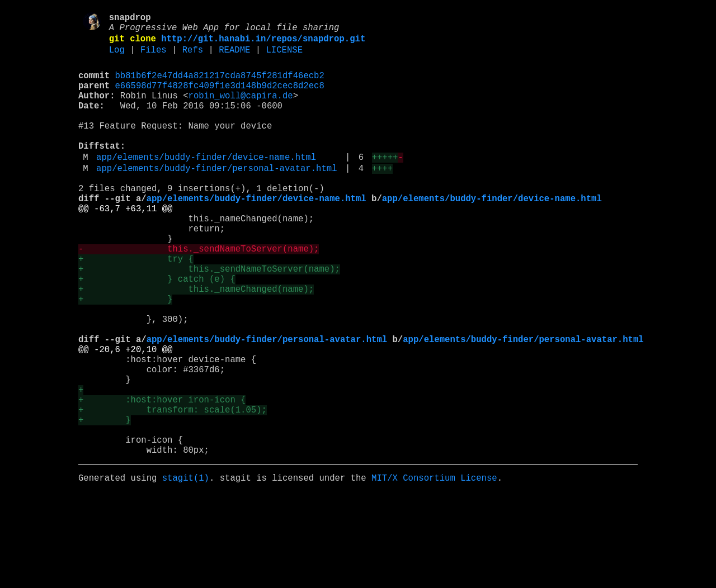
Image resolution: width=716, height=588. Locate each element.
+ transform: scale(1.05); (173, 491)
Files (154, 58)
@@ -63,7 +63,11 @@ (125, 245)
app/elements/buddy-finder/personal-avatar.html (216, 198)
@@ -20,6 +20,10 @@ (125, 418)
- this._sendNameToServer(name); (199, 295)
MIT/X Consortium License (434, 571)
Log (117, 58)
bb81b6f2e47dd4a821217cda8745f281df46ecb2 (220, 86)
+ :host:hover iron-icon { (162, 479)
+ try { (136, 307)
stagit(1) (186, 571)
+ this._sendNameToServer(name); (209, 319)
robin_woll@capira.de (241, 110)
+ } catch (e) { (157, 331)
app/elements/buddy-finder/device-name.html (206, 185)
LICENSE (284, 58)
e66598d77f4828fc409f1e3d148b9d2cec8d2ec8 (220, 98)
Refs (193, 58)
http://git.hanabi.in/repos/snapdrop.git (263, 44)
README (234, 58)
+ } (125, 356)
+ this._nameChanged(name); (196, 344)
